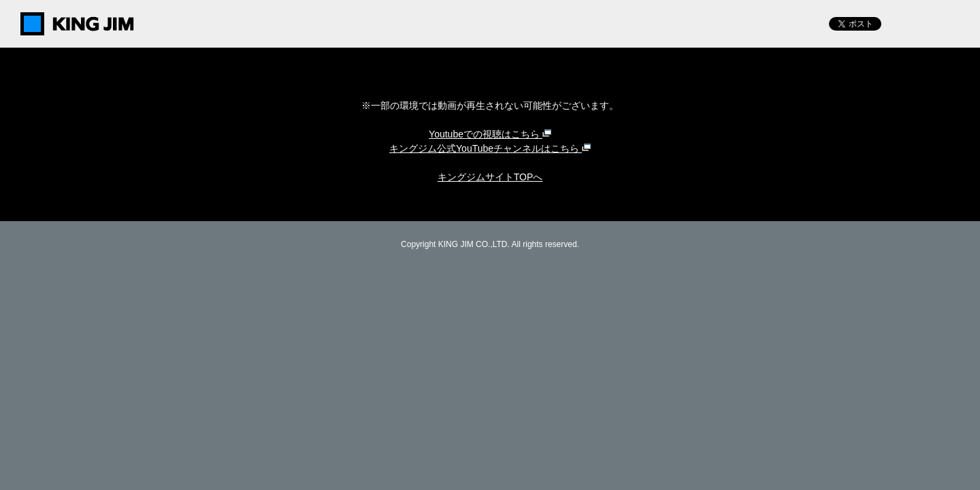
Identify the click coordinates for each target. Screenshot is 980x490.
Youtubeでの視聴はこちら (490, 134)
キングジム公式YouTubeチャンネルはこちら (490, 148)
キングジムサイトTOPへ (490, 177)
